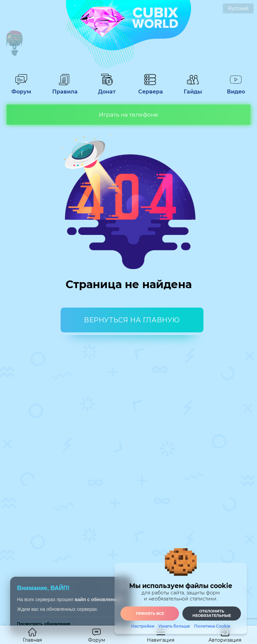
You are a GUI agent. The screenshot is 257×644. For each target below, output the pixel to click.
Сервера (150, 88)
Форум (21, 88)
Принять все (150, 614)
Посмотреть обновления (44, 624)
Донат (107, 88)
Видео (236, 88)
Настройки (143, 626)
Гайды (193, 88)
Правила (64, 88)
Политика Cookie (212, 626)
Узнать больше (174, 626)
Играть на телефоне (128, 115)
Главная (32, 635)
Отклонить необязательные (212, 613)
